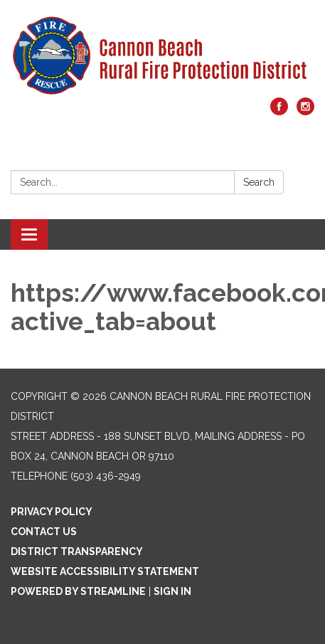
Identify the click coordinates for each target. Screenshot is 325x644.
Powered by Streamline (78, 591)
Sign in (172, 591)
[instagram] (305, 111)
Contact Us (44, 532)
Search (259, 182)
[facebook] (279, 111)
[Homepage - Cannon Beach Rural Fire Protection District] (162, 56)
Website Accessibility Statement (105, 571)
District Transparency (77, 551)
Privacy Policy (52, 512)
